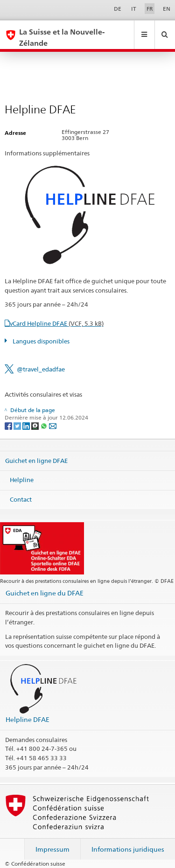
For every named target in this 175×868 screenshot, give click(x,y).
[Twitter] (18, 425)
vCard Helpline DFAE (57, 323)
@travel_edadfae (41, 369)
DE (118, 9)
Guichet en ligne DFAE (36, 460)
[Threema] (36, 425)
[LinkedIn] (27, 425)
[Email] (53, 425)
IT (134, 9)
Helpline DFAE (28, 719)
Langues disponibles (40, 341)
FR (150, 9)
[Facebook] (9, 425)
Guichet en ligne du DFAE (45, 593)
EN (167, 9)
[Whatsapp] (45, 425)
